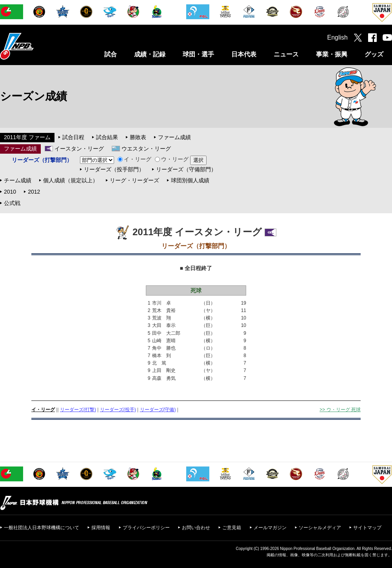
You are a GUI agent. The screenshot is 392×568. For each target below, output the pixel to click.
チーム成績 (18, 180)
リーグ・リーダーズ (134, 180)
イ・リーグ (134, 159)
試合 (111, 54)
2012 (34, 192)
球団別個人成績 (190, 180)
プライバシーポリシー (146, 528)
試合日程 (73, 137)
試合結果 (107, 137)
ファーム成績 (174, 137)
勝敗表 (138, 137)
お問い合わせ (196, 528)
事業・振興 (332, 54)
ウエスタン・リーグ (146, 149)
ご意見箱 (232, 528)
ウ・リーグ (172, 159)
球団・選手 (198, 54)
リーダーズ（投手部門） (114, 169)
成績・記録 (150, 54)
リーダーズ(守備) (158, 410)
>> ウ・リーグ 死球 (340, 410)
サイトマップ (367, 528)
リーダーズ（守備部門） (186, 169)
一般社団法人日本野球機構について (42, 528)
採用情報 (101, 528)
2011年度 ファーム (27, 137)
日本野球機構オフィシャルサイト (36, 46)
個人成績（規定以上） (71, 180)
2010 (10, 192)
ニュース (286, 54)
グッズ (374, 54)
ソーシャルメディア (320, 528)
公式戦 (12, 203)
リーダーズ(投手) (118, 410)
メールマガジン (270, 528)
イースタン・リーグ (79, 149)
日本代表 (244, 54)
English (338, 37)
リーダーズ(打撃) (78, 410)
